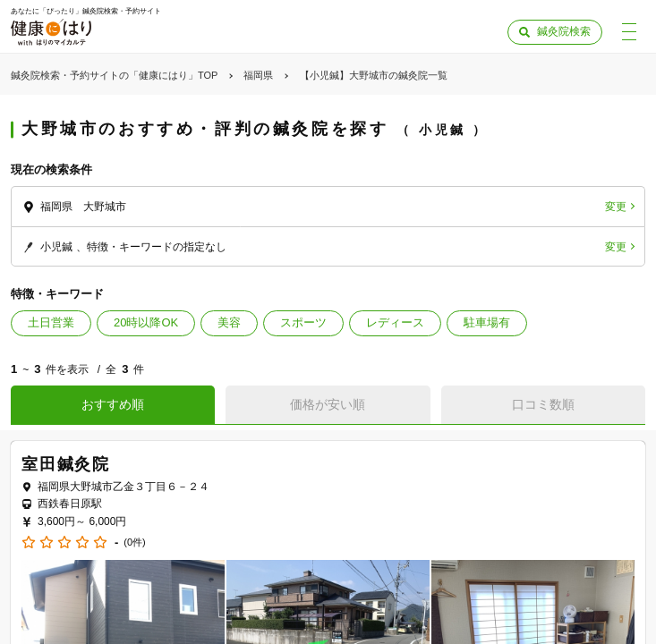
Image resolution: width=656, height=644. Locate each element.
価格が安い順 (328, 404)
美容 (229, 322)
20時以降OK (146, 322)
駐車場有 (487, 322)
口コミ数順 (543, 404)
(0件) (134, 542)
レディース (395, 322)
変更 (616, 207)
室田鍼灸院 (66, 464)
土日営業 (51, 322)
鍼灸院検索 (564, 31)
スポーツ (303, 322)
